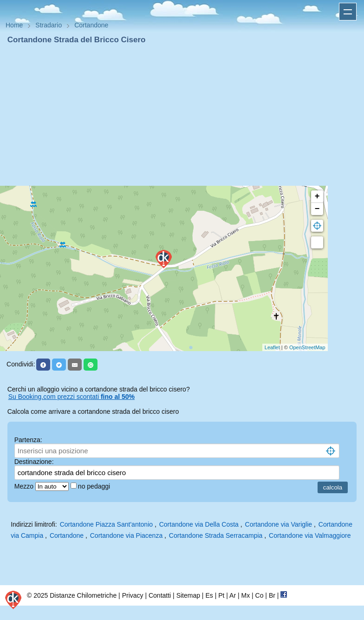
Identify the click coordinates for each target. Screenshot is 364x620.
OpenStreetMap (307, 347)
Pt (221, 595)
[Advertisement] (182, 115)
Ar (233, 595)
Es (209, 595)
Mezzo (25, 486)
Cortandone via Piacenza (126, 535)
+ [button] (317, 196)
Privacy (133, 595)
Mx (245, 595)
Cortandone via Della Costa (199, 524)
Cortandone (67, 535)
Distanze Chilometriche (83, 595)
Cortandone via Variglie (279, 524)
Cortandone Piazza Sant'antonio (106, 524)
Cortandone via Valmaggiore (310, 535)
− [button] (317, 209)
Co (260, 595)
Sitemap (188, 595)
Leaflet (272, 347)
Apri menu (348, 12)
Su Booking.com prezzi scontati (71, 397)
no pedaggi (95, 486)
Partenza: (28, 440)
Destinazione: (34, 462)
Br (272, 595)
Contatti (160, 595)
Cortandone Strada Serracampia (216, 535)
